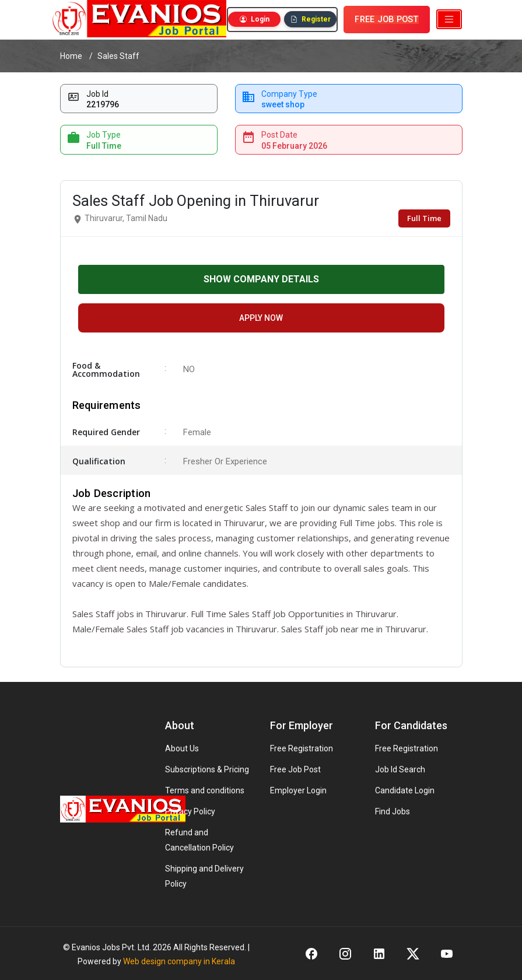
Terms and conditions (205, 790)
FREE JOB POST (386, 19)
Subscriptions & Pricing (207, 769)
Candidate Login (405, 790)
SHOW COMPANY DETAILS (261, 279)
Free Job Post (295, 769)
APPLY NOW (261, 318)
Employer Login (298, 790)
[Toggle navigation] (449, 19)
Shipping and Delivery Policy (204, 876)
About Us (182, 748)
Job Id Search (400, 769)
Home (71, 56)
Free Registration (302, 748)
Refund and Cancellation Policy (199, 840)
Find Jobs (393, 811)
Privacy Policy (190, 811)
